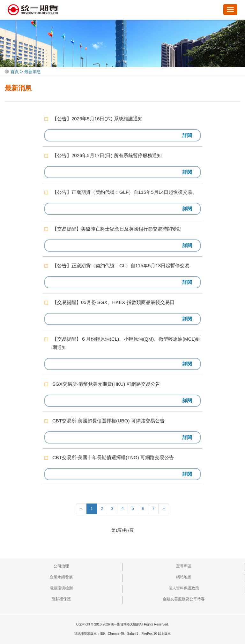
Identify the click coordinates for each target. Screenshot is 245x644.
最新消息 (33, 72)
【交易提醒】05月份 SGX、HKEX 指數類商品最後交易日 (113, 302)
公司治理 (61, 566)
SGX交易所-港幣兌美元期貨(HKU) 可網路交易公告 (106, 384)
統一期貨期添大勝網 (33, 10)
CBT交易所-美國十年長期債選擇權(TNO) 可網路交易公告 (113, 457)
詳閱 (187, 135)
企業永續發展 (61, 577)
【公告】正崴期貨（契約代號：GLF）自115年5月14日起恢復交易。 (125, 192)
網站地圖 (184, 577)
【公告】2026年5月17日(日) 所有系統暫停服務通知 (107, 155)
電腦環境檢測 (61, 588)
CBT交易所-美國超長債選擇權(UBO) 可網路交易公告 (108, 421)
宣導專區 (184, 566)
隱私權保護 (61, 599)
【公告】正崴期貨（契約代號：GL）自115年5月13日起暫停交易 (121, 265)
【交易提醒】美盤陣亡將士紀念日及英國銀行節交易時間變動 (117, 229)
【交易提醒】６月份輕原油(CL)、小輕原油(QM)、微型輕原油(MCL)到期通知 (126, 343)
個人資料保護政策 (184, 588)
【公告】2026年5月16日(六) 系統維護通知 (97, 119)
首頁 (15, 72)
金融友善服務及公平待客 (184, 599)
